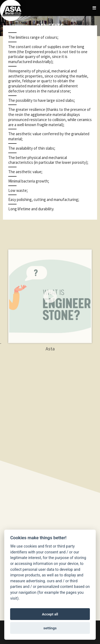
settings (50, 628)
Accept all (50, 614)
